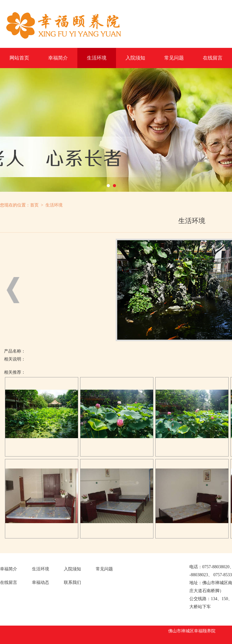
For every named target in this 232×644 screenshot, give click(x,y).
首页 (34, 205)
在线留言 (213, 58)
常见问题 (174, 58)
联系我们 (72, 582)
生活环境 (97, 58)
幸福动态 (41, 582)
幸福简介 (58, 58)
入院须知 (135, 58)
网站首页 (19, 58)
